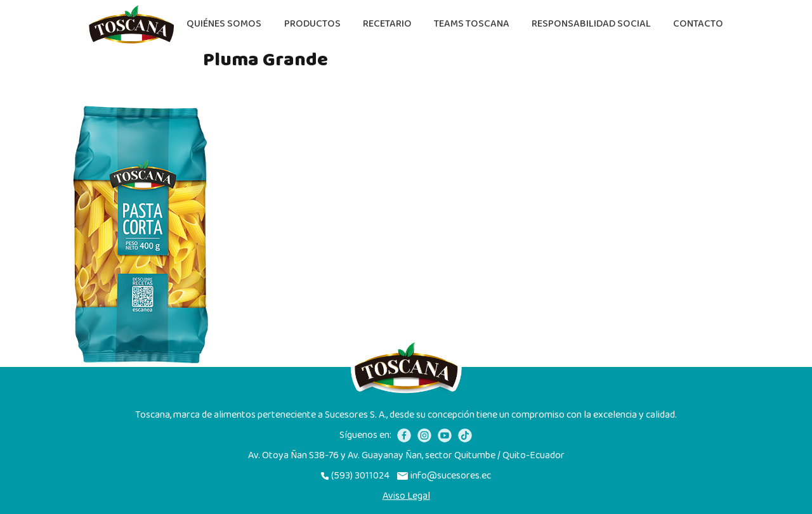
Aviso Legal (406, 496)
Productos (312, 24)
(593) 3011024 (355, 476)
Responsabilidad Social (591, 24)
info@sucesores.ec (444, 476)
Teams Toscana (472, 24)
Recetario (387, 24)
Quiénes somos (224, 24)
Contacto (698, 24)
